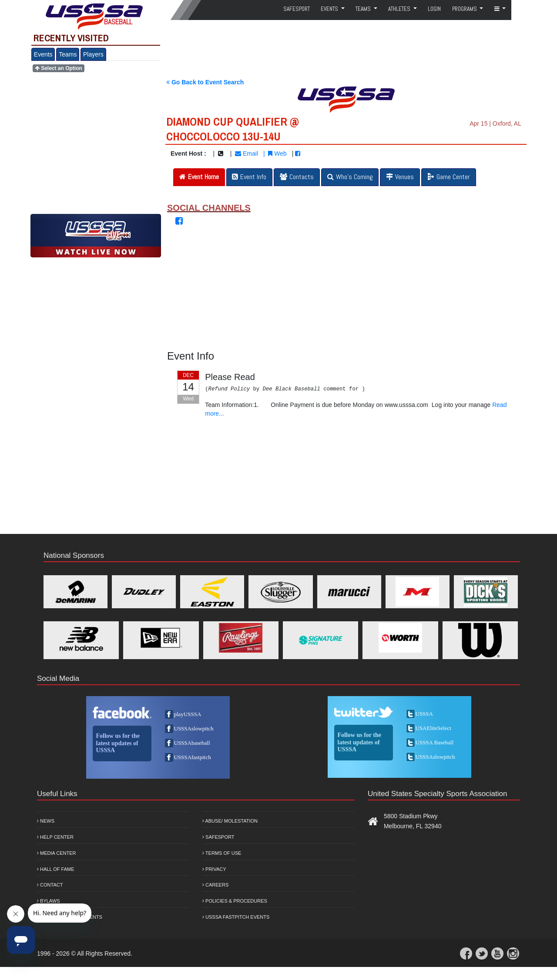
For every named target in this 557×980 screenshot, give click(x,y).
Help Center (55, 837)
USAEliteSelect (433, 728)
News (46, 821)
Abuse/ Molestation (230, 821)
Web (277, 153)
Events (43, 54)
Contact (50, 885)
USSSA (424, 714)
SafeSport (297, 9)
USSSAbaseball (192, 743)
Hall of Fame (56, 869)
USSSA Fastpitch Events (236, 917)
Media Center (57, 853)
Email (247, 153)
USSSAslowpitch (194, 728)
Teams (68, 54)
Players (93, 54)
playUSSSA (188, 714)
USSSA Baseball (435, 742)
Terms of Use (222, 853)
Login (434, 9)
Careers (215, 885)
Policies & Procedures (235, 901)
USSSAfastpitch (193, 757)
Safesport (218, 837)
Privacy (214, 869)
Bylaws (49, 901)
